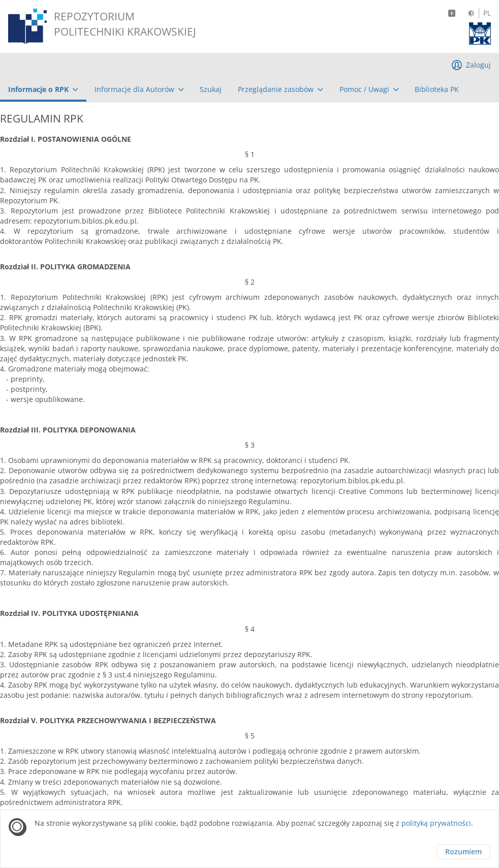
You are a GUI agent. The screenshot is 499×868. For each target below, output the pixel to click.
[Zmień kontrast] (471, 13)
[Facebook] (452, 13)
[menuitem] (43, 89)
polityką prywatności (436, 823)
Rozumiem (463, 851)
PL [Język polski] (487, 13)
